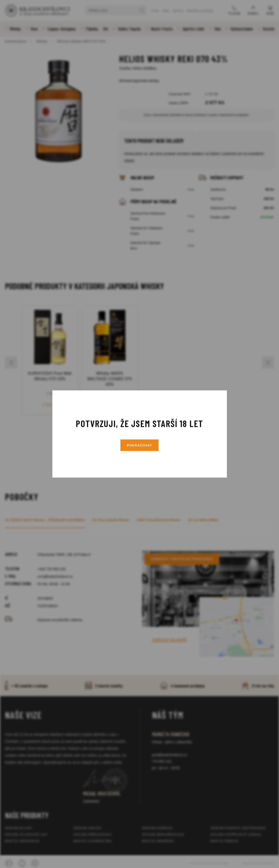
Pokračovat (140, 445)
